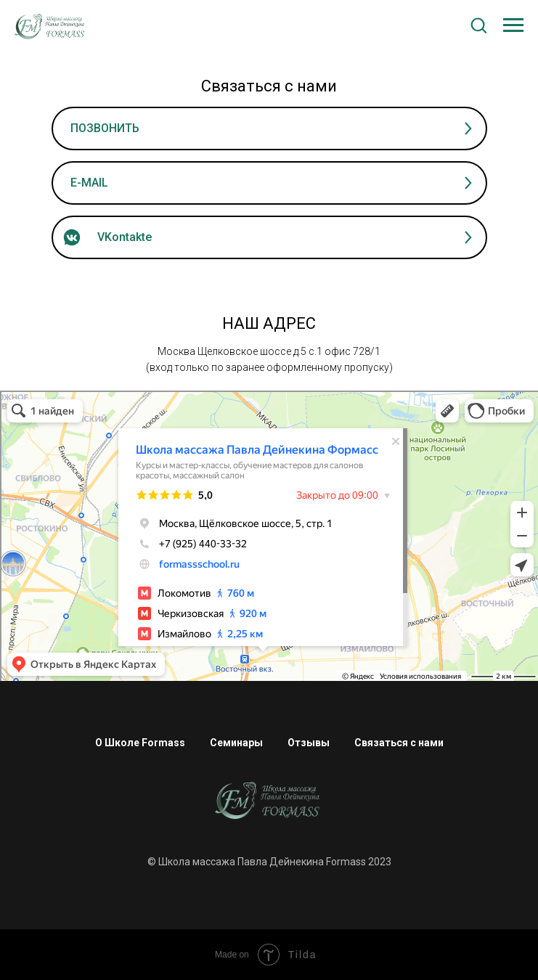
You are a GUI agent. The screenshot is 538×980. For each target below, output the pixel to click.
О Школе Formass (140, 743)
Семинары (236, 743)
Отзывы (309, 743)
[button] (478, 25)
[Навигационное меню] (513, 25)
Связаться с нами (399, 743)
